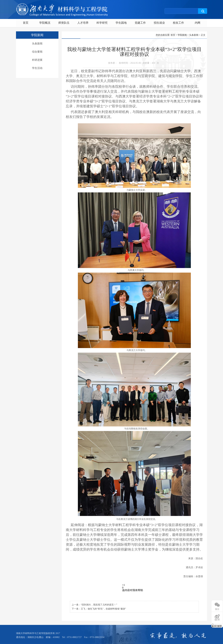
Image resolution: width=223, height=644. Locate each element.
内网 (198, 23)
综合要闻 (37, 52)
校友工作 (178, 23)
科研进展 (37, 60)
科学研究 (102, 23)
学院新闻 (182, 35)
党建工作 (140, 23)
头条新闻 (37, 44)
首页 (26, 23)
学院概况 (45, 23)
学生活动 (37, 68)
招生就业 (159, 23)
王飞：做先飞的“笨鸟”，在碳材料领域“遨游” (103, 609)
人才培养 (83, 23)
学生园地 (121, 23)
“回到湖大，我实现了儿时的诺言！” (99, 605)
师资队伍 (64, 23)
